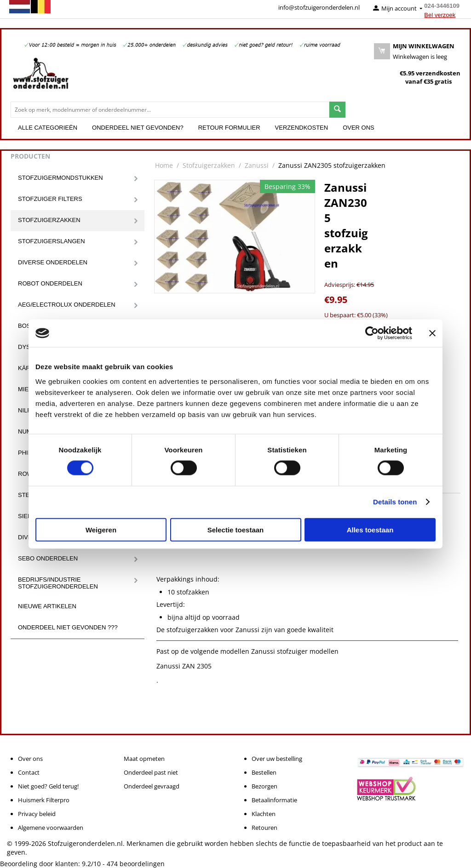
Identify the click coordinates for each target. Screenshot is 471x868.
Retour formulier (229, 128)
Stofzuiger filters (50, 199)
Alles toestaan (370, 529)
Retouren (264, 828)
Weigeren (101, 529)
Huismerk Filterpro (44, 800)
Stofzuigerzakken (49, 220)
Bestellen (264, 772)
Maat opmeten (144, 759)
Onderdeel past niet (151, 772)
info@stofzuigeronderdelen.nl (319, 7)
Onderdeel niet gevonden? (138, 128)
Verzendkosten (302, 128)
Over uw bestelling (277, 759)
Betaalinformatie (274, 800)
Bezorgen (264, 786)
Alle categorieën (48, 128)
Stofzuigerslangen (52, 241)
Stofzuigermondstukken (60, 178)
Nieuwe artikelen (47, 606)
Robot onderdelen (50, 283)
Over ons (359, 128)
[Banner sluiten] (432, 333)
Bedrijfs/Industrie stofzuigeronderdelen (58, 583)
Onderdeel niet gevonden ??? (68, 627)
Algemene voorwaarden (51, 828)
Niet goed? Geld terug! (48, 786)
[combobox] (170, 110)
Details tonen (395, 502)
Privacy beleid (37, 814)
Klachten (264, 814)
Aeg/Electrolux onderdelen (67, 305)
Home (164, 165)
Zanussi (257, 165)
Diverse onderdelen (53, 262)
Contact (29, 772)
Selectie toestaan (236, 529)
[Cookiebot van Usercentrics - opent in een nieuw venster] (372, 333)
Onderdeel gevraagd (152, 786)
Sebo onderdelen (48, 558)
